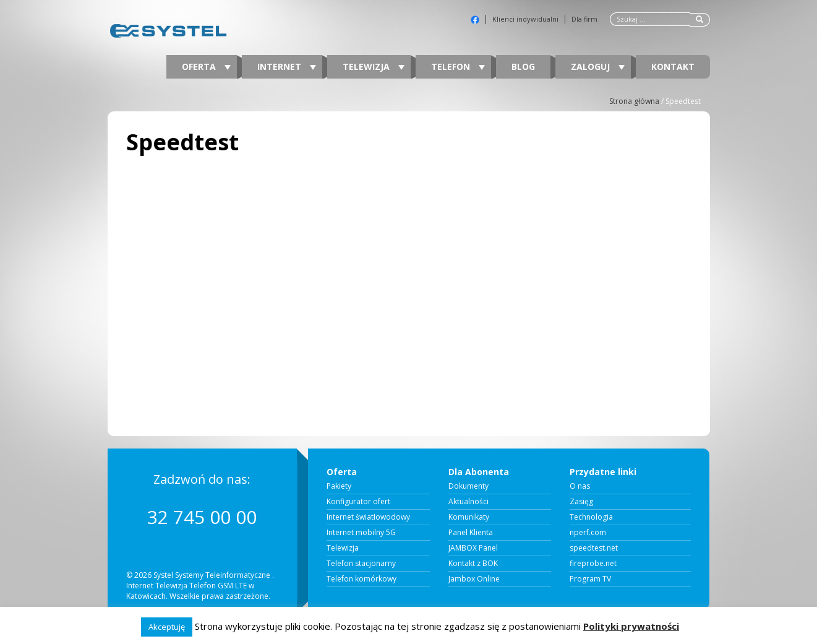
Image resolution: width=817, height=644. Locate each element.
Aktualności (468, 502)
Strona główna (634, 101)
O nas (580, 486)
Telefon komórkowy (361, 579)
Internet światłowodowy (368, 517)
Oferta (206, 67)
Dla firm (584, 19)
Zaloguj (598, 67)
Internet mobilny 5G (361, 533)
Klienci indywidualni (525, 19)
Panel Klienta (471, 533)
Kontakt (673, 67)
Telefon (458, 67)
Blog (523, 67)
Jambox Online (474, 579)
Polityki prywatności (631, 626)
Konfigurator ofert (358, 502)
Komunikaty (469, 517)
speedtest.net (594, 548)
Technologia (591, 517)
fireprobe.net (593, 564)
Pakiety (339, 486)
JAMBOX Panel (473, 548)
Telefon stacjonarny (361, 564)
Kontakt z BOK (473, 564)
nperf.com (588, 533)
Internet (287, 67)
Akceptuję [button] (167, 627)
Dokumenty (468, 486)
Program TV (590, 579)
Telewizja (374, 67)
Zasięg (581, 502)
